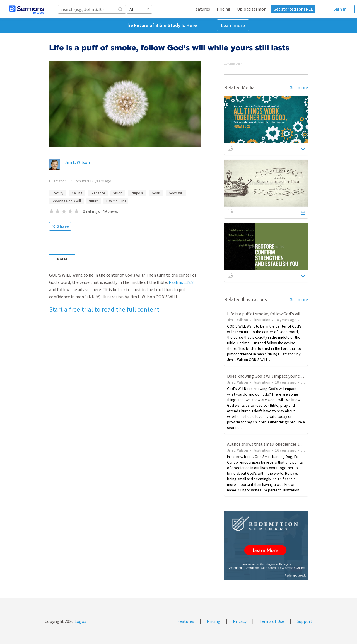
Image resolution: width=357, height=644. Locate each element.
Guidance (98, 193)
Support (305, 621)
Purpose (137, 193)
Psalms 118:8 (181, 282)
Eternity (58, 193)
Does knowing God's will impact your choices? (270, 376)
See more (299, 87)
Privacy (240, 621)
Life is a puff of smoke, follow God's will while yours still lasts (285, 314)
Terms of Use (272, 621)
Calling (77, 193)
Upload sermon (252, 9)
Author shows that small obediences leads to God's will (280, 444)
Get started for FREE (293, 9)
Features (202, 9)
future (94, 201)
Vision (118, 193)
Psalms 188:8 (116, 201)
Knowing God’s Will (66, 201)
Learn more (233, 25)
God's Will (176, 193)
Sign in (340, 9)
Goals (156, 193)
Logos (80, 621)
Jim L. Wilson (77, 162)
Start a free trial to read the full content (104, 309)
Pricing (224, 9)
